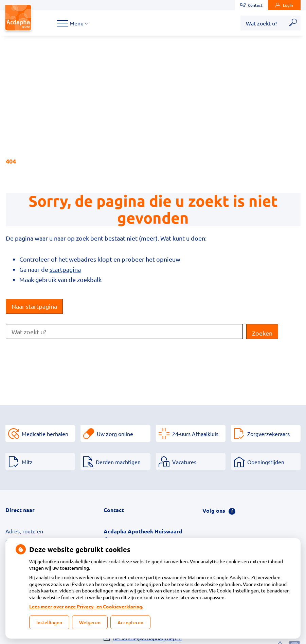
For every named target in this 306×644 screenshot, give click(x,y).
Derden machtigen (118, 462)
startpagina (65, 269)
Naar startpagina (34, 306)
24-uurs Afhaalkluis (195, 434)
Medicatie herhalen (45, 434)
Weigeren (90, 622)
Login (284, 5)
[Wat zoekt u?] (263, 23)
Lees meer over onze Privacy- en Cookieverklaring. (86, 606)
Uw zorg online (115, 434)
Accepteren (130, 622)
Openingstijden (266, 462)
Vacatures (184, 462)
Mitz (27, 462)
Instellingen (49, 622)
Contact (251, 5)
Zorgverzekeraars (268, 434)
